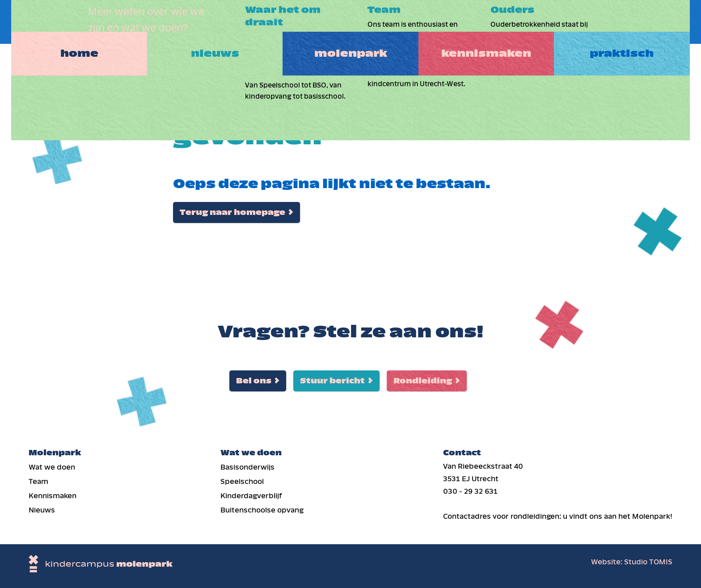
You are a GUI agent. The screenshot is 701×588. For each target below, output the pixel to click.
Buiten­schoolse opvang (262, 510)
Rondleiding (423, 381)
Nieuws (210, 22)
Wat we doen (52, 467)
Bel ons (254, 381)
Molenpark (350, 22)
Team (38, 481)
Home (70, 22)
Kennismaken (491, 22)
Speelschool (242, 481)
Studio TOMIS (648, 562)
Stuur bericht (332, 381)
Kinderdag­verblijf (251, 496)
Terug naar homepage (232, 212)
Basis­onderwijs (247, 467)
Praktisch (631, 22)
